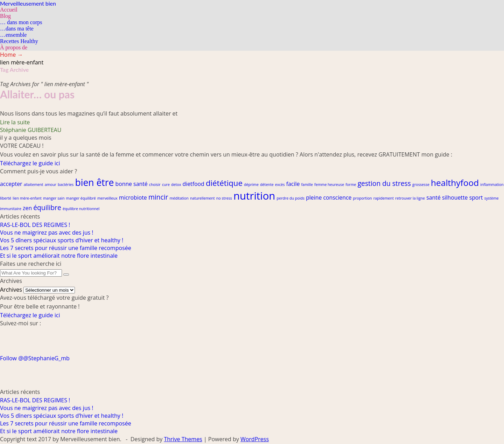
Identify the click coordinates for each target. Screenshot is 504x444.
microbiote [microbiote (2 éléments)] (133, 197)
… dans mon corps (21, 22)
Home (11, 55)
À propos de (14, 47)
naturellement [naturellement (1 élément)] (202, 198)
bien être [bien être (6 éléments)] (95, 182)
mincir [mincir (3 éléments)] (158, 197)
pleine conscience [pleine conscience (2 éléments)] (329, 197)
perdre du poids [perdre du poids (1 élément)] (290, 198)
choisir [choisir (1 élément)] (155, 185)
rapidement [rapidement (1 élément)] (384, 198)
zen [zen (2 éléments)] (27, 208)
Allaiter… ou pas (37, 94)
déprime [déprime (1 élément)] (251, 185)
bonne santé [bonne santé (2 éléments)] (132, 184)
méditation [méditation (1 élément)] (179, 198)
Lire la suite (15, 122)
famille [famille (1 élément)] (307, 185)
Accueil (9, 10)
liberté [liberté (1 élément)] (6, 198)
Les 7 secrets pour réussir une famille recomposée (66, 248)
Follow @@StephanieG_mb (35, 358)
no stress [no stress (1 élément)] (224, 198)
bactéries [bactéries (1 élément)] (66, 185)
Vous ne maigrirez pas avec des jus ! (47, 233)
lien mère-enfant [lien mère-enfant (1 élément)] (27, 198)
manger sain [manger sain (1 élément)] (54, 198)
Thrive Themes (183, 439)
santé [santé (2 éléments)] (433, 197)
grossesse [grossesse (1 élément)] (421, 185)
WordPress (255, 439)
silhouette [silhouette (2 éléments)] (455, 197)
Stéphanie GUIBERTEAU (31, 130)
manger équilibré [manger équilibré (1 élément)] (81, 198)
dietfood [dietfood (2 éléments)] (193, 184)
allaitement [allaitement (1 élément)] (34, 185)
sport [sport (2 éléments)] (476, 197)
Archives (11, 290)
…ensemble (13, 35)
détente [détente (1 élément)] (267, 185)
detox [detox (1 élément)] (176, 185)
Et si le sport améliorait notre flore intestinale (59, 256)
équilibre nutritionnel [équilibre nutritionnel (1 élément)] (81, 209)
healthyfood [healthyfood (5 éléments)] (455, 183)
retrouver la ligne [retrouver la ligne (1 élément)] (410, 198)
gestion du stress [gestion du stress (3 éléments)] (384, 183)
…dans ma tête (17, 29)
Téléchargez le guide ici (30, 163)
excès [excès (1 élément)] (280, 185)
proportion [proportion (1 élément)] (363, 198)
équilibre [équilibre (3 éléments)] (47, 207)
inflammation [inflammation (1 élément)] (492, 185)
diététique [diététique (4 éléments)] (224, 183)
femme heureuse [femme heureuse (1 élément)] (329, 185)
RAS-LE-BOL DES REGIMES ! (35, 225)
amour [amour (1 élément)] (51, 185)
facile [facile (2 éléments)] (293, 184)
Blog (5, 16)
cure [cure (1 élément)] (166, 185)
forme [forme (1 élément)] (351, 185)
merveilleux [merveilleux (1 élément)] (107, 198)
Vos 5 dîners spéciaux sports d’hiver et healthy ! (62, 240)
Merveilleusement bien (28, 3)
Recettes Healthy (19, 41)
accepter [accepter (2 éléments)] (11, 184)
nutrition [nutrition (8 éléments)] (254, 196)
